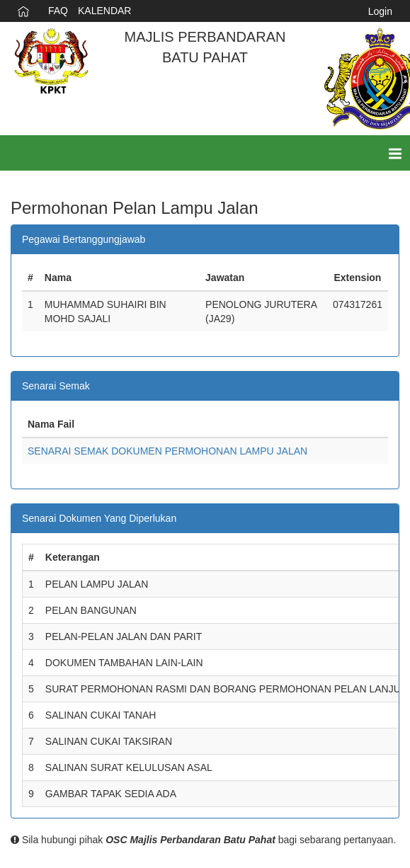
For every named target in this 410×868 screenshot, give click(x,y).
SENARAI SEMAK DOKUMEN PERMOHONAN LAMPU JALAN (167, 451)
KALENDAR (104, 11)
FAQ (58, 11)
